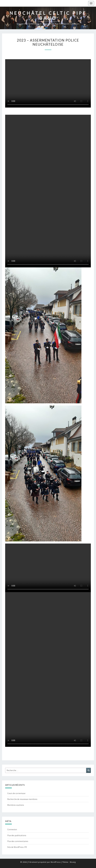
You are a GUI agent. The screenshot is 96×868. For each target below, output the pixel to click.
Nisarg (73, 862)
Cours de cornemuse (16, 793)
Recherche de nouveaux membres (22, 799)
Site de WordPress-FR (17, 847)
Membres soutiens (16, 805)
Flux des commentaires (18, 841)
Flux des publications (17, 835)
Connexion (12, 829)
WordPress (56, 862)
